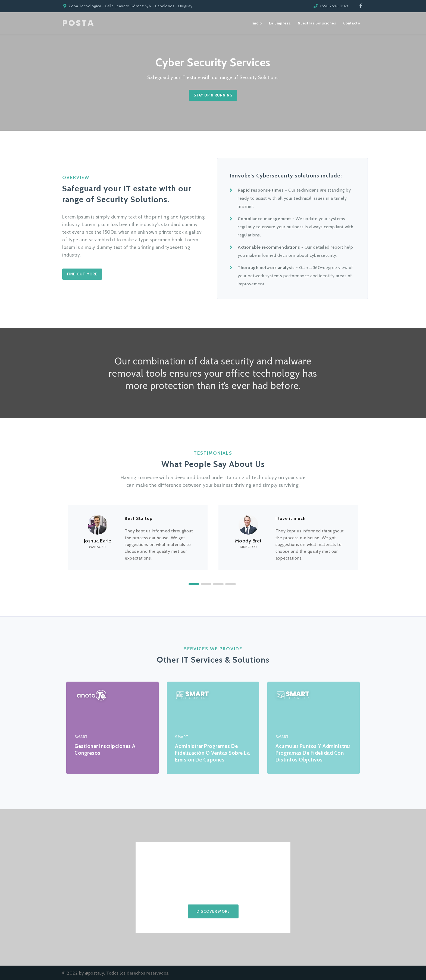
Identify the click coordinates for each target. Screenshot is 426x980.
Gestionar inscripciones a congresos (105, 750)
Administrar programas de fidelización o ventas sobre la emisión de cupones (212, 753)
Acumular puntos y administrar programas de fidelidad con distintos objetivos (313, 753)
